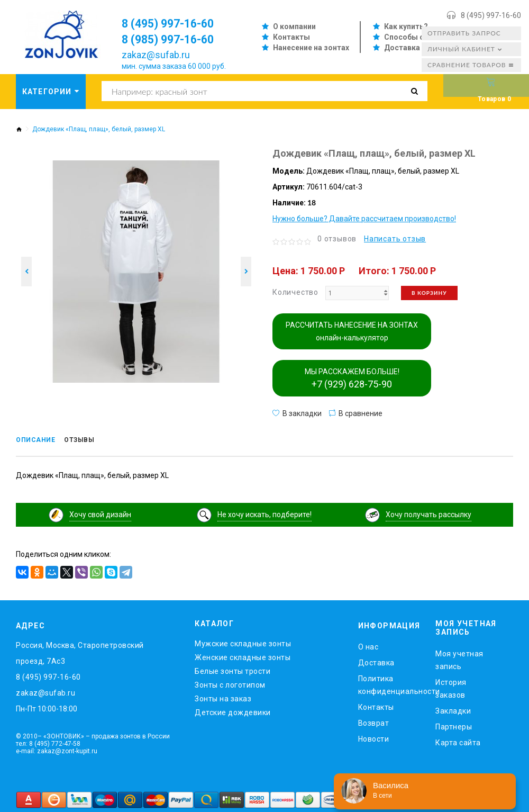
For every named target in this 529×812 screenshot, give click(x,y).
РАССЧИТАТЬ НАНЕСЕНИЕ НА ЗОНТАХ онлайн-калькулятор (352, 331)
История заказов (451, 687)
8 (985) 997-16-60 (175, 39)
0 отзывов (337, 239)
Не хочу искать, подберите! (264, 512)
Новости (374, 737)
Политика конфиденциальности (389, 683)
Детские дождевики (233, 711)
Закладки (453, 709)
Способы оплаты (416, 37)
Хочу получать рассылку (428, 512)
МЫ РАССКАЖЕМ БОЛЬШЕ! (352, 378)
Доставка (402, 48)
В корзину (429, 293)
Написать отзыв (395, 239)
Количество (295, 292)
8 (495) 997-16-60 (491, 15)
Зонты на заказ (223, 697)
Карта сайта (458, 741)
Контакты (291, 37)
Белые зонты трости (232, 670)
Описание (39, 441)
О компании (294, 26)
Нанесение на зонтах (311, 48)
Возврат (374, 721)
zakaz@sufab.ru (156, 55)
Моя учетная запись (459, 658)
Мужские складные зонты (243, 642)
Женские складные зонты (243, 656)
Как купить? (406, 26)
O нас (368, 645)
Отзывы (91, 441)
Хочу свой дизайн (100, 512)
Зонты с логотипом (230, 683)
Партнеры (454, 725)
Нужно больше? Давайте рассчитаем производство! (364, 219)
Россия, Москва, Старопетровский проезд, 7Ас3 (80, 652)
